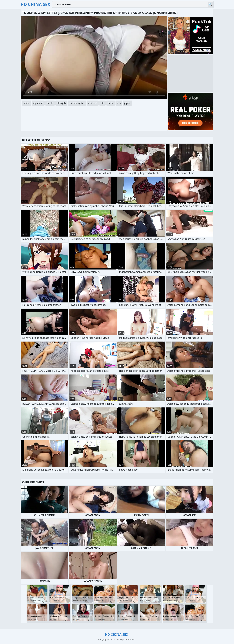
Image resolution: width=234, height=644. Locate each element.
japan (127, 103)
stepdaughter (77, 103)
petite (50, 103)
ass (119, 103)
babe (111, 103)
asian (27, 103)
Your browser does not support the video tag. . (94, 58)
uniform (93, 103)
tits (102, 103)
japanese (38, 103)
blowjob (61, 103)
